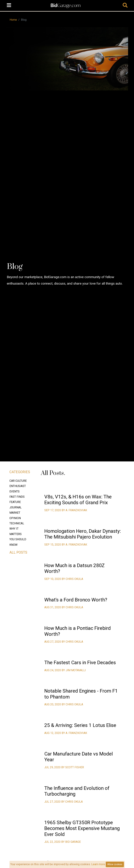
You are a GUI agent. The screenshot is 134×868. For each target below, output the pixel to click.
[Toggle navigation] (9, 5)
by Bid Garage (71, 842)
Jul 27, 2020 (53, 802)
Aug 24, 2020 (53, 670)
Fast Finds (17, 497)
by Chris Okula (72, 579)
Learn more (98, 864)
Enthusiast (18, 486)
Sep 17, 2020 (53, 510)
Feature (15, 502)
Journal (16, 507)
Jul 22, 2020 (53, 842)
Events (14, 491)
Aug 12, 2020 (53, 733)
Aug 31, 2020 (53, 607)
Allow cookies (115, 864)
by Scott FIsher (73, 767)
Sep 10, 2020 (53, 579)
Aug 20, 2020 (53, 704)
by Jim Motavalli (74, 670)
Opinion (15, 518)
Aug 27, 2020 (53, 642)
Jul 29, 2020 (53, 767)
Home (13, 20)
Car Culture (18, 481)
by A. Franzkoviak (74, 510)
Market (15, 513)
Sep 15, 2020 (53, 545)
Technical (17, 523)
